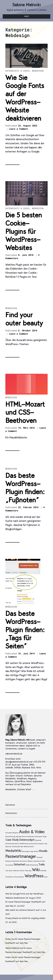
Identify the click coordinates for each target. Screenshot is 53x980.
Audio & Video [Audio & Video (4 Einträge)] (32, 832)
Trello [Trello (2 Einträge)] (42, 865)
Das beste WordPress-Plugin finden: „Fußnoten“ (25, 488)
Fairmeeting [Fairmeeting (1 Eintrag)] (10, 844)
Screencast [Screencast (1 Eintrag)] (9, 865)
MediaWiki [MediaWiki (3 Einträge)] (13, 851)
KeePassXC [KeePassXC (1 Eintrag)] (16, 847)
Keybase (26, 768)
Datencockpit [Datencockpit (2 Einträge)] (27, 840)
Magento (32, 779)
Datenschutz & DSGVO (17, 71)
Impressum (10, 805)
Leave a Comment (18, 129)
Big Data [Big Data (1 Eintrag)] (19, 837)
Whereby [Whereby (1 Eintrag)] (28, 871)
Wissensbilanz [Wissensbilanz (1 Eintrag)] (19, 877)
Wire (39, 768)
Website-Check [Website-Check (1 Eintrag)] (19, 871)
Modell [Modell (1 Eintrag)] (36, 851)
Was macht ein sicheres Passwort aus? (23, 910)
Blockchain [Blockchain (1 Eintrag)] (31, 837)
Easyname (26, 784)
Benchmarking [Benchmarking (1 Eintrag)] (10, 837)
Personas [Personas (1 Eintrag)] (40, 857)
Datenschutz (11, 813)
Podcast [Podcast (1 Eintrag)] (8, 861)
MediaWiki (10, 779)
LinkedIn (9, 768)
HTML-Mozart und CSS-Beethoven (25, 412)
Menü (27, 16)
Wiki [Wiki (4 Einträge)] (36, 870)
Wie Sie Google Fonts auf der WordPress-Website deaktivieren (25, 98)
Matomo (9, 781)
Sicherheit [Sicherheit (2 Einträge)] (20, 865)
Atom (29, 781)
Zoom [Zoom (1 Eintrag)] (46, 877)
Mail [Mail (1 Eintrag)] (22, 847)
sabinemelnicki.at (14, 754)
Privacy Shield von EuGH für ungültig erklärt (25, 918)
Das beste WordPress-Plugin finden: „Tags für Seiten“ (25, 630)
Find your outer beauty (24, 319)
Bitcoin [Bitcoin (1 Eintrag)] (24, 837)
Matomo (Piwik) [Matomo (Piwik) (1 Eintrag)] (29, 847)
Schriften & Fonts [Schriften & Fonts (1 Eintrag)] (39, 861)
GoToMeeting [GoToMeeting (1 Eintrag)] (24, 844)
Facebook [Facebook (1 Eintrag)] (38, 840)
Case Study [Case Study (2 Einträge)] (12, 840)
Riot (33, 768)
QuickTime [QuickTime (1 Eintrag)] (23, 861)
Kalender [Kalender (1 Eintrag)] (9, 847)
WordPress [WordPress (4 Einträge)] (34, 876)
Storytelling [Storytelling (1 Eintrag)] (34, 865)
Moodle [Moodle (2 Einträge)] (43, 851)
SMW (32, 765)
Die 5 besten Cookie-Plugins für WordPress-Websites (24, 231)
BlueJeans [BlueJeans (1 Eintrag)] (39, 837)
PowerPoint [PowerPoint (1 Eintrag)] (15, 861)
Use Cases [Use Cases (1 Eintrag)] (9, 871)
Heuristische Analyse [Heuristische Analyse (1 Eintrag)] (36, 844)
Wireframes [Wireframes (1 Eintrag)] (9, 877)
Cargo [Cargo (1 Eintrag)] (45, 837)
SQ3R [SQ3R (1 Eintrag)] (28, 865)
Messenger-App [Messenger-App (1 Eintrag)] (28, 851)
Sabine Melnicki (26, 5)
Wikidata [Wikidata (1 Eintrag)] (43, 871)
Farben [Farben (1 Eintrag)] (17, 844)
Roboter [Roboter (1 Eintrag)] (30, 861)
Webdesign (38, 71)
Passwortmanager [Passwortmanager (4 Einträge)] (21, 856)
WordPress (22, 779)
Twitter (24, 765)
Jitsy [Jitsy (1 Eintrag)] (46, 844)
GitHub (17, 768)
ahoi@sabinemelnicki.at (17, 762)
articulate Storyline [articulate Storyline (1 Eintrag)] (12, 833)
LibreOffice (20, 781)
